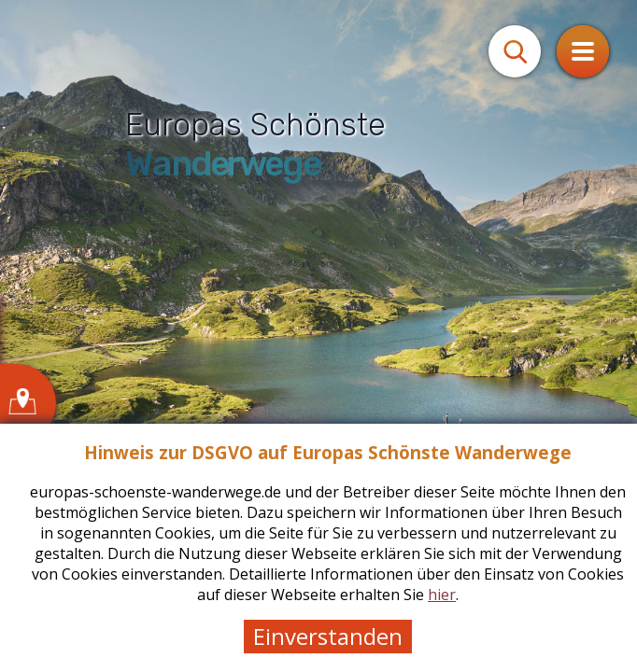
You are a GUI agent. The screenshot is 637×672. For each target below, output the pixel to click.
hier (442, 595)
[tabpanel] (318, 336)
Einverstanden (328, 636)
